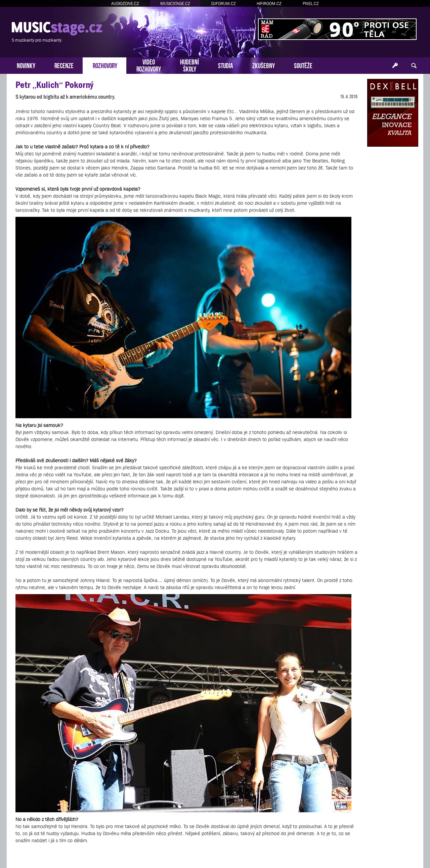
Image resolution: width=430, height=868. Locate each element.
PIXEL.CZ (311, 4)
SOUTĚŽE (303, 65)
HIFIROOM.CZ (269, 4)
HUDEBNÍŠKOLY (189, 65)
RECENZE (64, 65)
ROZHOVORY (105, 65)
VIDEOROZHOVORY (149, 65)
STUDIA (226, 65)
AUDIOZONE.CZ (125, 4)
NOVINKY (26, 65)
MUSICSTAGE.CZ (175, 4)
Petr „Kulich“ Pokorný (54, 85)
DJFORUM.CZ (224, 4)
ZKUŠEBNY (264, 65)
